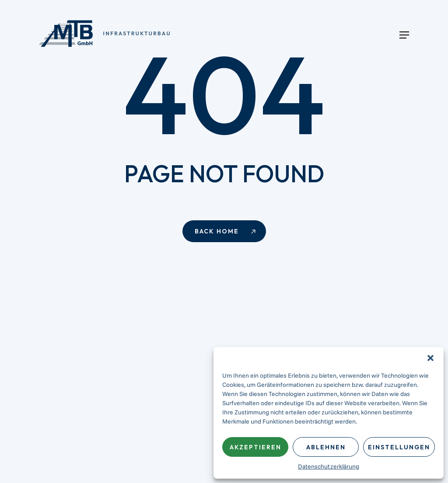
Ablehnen (326, 447)
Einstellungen (399, 447)
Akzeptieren (255, 447)
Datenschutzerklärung (329, 466)
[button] (430, 358)
